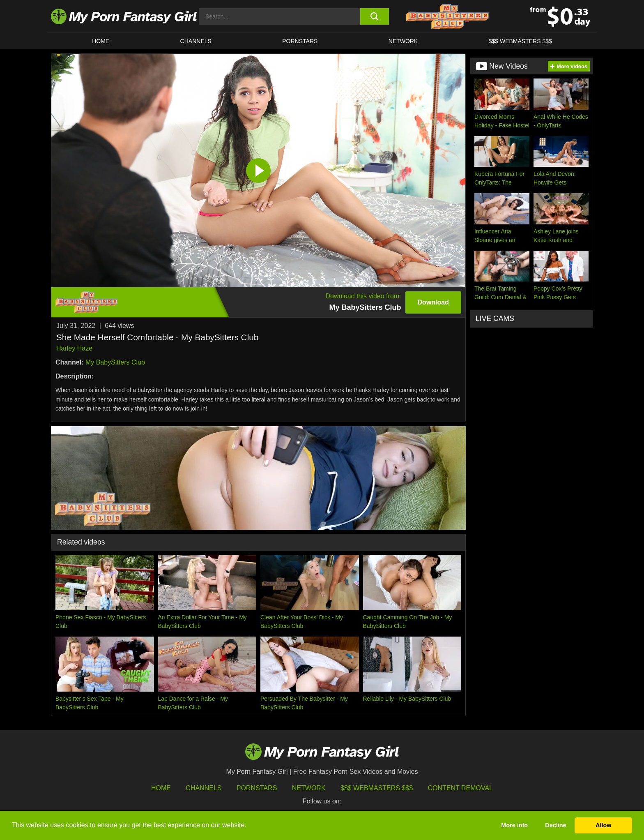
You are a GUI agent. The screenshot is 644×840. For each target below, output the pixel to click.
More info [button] (514, 825)
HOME (101, 41)
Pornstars (300, 41)
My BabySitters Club (115, 362)
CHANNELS (196, 41)
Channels (204, 788)
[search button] (374, 16)
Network (403, 41)
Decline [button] (555, 825)
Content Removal (461, 788)
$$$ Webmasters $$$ (377, 788)
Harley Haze (74, 348)
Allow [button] (603, 825)
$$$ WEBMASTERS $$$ (520, 41)
